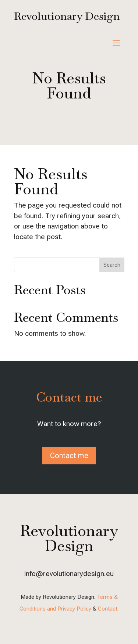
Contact (108, 609)
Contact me (69, 456)
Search (112, 265)
